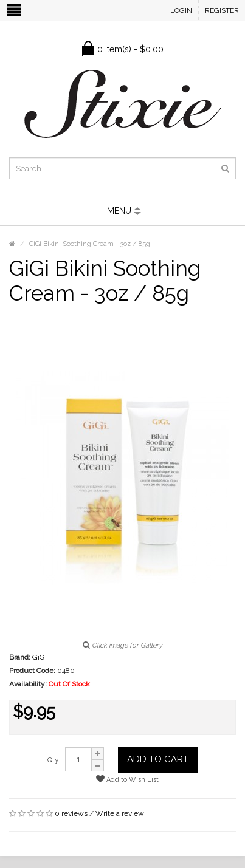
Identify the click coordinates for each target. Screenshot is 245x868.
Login (181, 10)
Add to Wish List (127, 779)
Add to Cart (158, 759)
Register (222, 10)
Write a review (120, 813)
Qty (53, 760)
